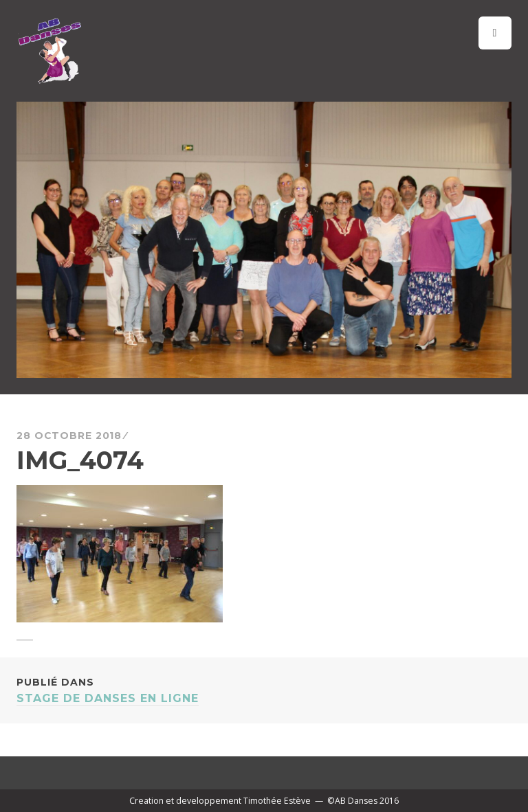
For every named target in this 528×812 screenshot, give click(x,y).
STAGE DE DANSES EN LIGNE (264, 689)
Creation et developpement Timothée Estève (220, 801)
